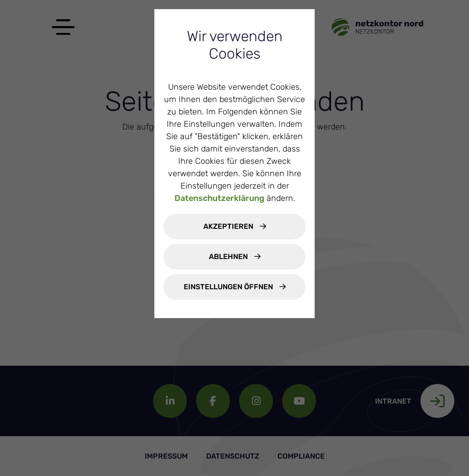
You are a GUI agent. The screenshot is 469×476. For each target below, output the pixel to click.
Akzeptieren (229, 226)
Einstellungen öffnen (229, 287)
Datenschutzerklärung (219, 198)
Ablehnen (229, 257)
